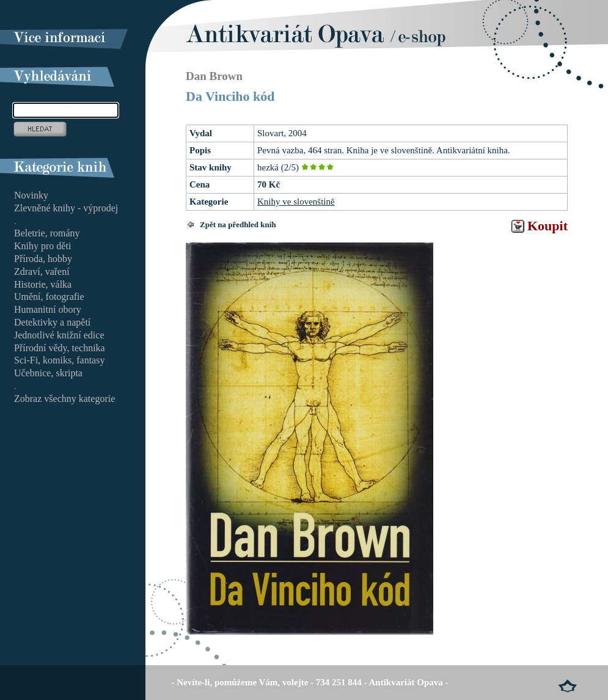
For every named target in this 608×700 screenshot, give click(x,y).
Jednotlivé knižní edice (59, 335)
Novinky (31, 195)
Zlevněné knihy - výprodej (66, 208)
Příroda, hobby (43, 259)
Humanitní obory (48, 309)
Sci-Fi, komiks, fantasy (59, 360)
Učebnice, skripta (48, 373)
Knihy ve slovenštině (296, 202)
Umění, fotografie (49, 297)
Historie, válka (43, 284)
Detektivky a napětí (52, 322)
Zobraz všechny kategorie (64, 399)
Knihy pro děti (42, 246)
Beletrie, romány (47, 233)
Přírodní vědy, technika (60, 348)
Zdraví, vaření (42, 272)
